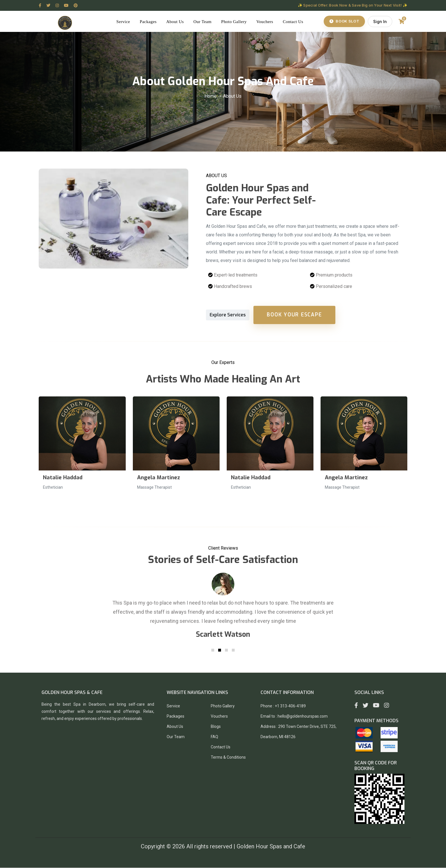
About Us (176, 22)
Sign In (380, 22)
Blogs (216, 727)
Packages (149, 22)
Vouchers (266, 22)
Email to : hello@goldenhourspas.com (294, 716)
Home (211, 96)
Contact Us (294, 22)
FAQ (214, 737)
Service (124, 22)
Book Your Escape (295, 315)
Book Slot (344, 21)
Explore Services (228, 315)
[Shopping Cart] (401, 22)
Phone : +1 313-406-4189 (283, 706)
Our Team (204, 22)
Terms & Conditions (228, 758)
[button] (213, 650)
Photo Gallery (235, 22)
